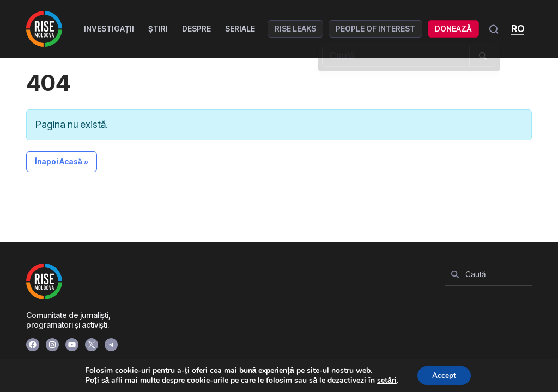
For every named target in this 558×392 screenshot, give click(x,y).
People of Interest (377, 29)
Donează (454, 29)
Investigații (110, 29)
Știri (159, 29)
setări (385, 380)
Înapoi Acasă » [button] (62, 161)
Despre (198, 29)
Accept (444, 375)
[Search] (455, 274)
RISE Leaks (296, 29)
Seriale (241, 29)
